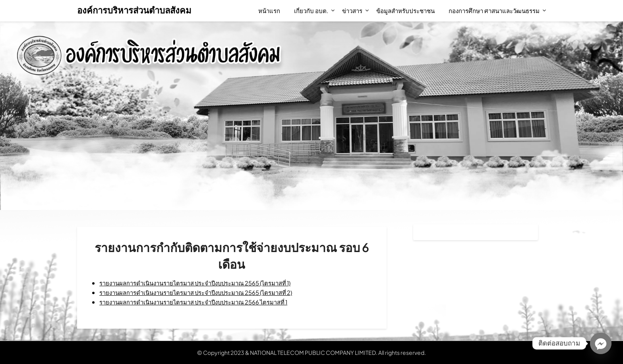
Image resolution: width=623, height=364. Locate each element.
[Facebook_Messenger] (601, 343)
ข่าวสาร (352, 11)
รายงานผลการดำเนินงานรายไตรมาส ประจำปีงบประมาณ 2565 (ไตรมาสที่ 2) (206, 292)
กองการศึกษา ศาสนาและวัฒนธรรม (494, 11)
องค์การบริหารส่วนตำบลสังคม (134, 10)
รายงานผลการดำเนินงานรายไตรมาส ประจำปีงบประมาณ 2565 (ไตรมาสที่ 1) (205, 283)
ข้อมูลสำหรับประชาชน (405, 11)
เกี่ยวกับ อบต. (311, 11)
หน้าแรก (269, 11)
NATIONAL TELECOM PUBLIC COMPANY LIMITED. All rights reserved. (338, 352)
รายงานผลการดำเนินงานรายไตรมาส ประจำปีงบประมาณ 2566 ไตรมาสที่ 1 (203, 302)
